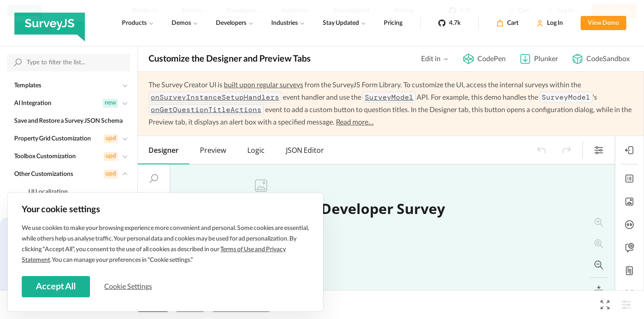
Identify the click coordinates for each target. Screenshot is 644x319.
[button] (542, 150)
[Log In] (550, 23)
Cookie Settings (128, 287)
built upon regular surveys (263, 85)
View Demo (603, 23)
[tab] (164, 150)
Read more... (355, 122)
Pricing (393, 23)
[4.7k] (449, 23)
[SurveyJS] (50, 23)
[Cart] (507, 23)
